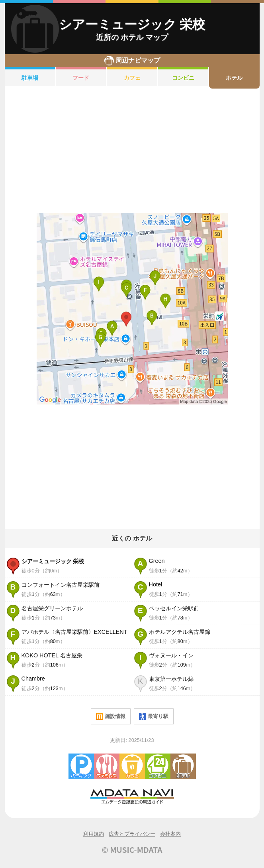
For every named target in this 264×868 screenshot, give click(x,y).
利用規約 (94, 834)
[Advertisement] (132, 151)
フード (81, 78)
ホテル (234, 78)
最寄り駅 (154, 716)
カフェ (132, 78)
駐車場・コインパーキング (81, 766)
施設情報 (111, 716)
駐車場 (30, 78)
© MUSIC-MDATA (132, 850)
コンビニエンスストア (158, 766)
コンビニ (183, 78)
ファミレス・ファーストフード (107, 766)
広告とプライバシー (132, 834)
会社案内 (170, 834)
